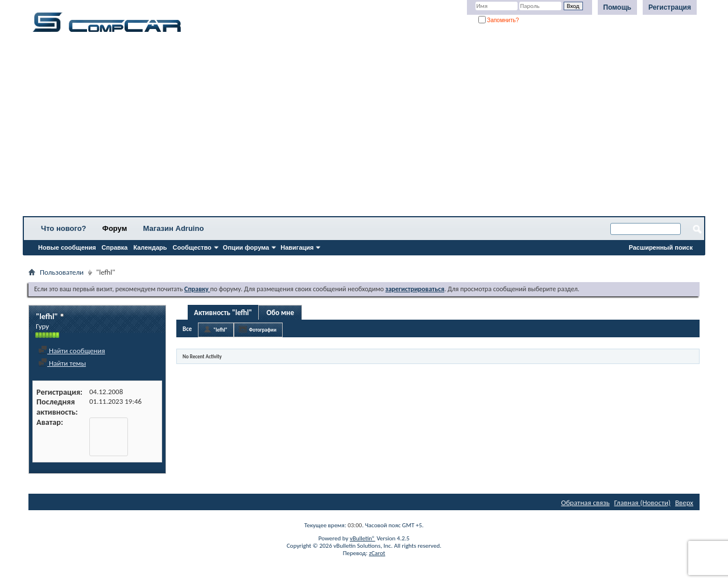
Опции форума (246, 247)
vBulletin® (363, 538)
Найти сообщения (72, 351)
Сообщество (192, 247)
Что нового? (64, 228)
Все (187, 329)
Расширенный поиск (661, 247)
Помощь (617, 7)
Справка (115, 247)
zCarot (377, 553)
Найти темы (62, 363)
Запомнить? (499, 20)
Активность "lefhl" (223, 313)
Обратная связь (586, 503)
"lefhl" (220, 330)
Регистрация (670, 7)
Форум (115, 228)
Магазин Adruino (174, 228)
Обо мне (280, 313)
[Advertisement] (355, 128)
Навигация (297, 247)
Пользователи (62, 272)
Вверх (684, 503)
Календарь (150, 247)
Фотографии (263, 330)
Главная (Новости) (642, 503)
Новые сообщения (67, 247)
